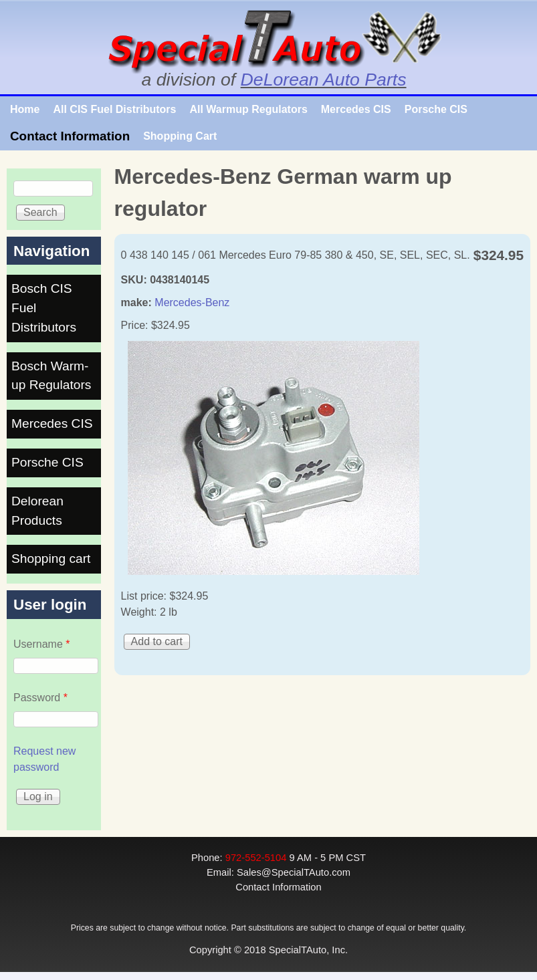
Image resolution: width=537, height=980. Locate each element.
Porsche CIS (436, 109)
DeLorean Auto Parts (324, 80)
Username (41, 644)
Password (40, 698)
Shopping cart (51, 559)
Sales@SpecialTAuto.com (294, 872)
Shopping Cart (180, 136)
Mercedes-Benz (192, 302)
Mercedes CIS (356, 109)
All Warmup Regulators (248, 109)
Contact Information (70, 136)
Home (25, 109)
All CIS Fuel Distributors (114, 109)
